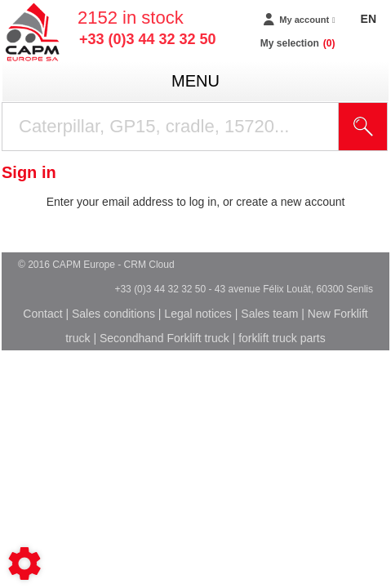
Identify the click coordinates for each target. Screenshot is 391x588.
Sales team (269, 314)
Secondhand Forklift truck (164, 338)
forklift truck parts (282, 338)
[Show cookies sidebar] (24, 563)
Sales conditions (113, 314)
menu (195, 81)
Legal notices (198, 314)
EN (369, 19)
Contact (42, 314)
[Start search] (363, 127)
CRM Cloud (149, 265)
